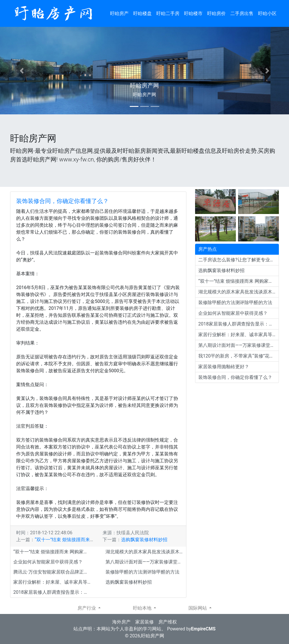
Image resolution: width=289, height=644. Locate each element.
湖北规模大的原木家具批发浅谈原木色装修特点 (146, 552)
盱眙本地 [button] (143, 608)
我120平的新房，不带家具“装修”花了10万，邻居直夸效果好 (239, 356)
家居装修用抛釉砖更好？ (224, 367)
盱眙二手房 (168, 13)
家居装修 (144, 622)
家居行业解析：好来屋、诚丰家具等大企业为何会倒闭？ (54, 582)
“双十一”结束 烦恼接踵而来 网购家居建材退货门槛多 (88, 540)
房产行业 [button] (87, 608)
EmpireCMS (203, 629)
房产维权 (168, 622)
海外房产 (121, 622)
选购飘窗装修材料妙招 (144, 540)
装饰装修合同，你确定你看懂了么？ (62, 201)
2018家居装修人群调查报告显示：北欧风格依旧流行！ (54, 592)
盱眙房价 (216, 13)
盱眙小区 (267, 13)
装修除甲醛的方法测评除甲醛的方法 (142, 572)
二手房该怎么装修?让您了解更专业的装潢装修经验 (239, 260)
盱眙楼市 (193, 13)
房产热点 (208, 249)
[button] (22, 71)
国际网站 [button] (198, 608)
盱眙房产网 (153, 636)
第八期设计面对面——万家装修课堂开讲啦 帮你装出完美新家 (146, 562)
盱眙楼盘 (142, 13)
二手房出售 (242, 13)
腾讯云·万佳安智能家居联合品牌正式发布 (54, 572)
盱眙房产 (119, 13)
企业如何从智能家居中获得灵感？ (48, 562)
